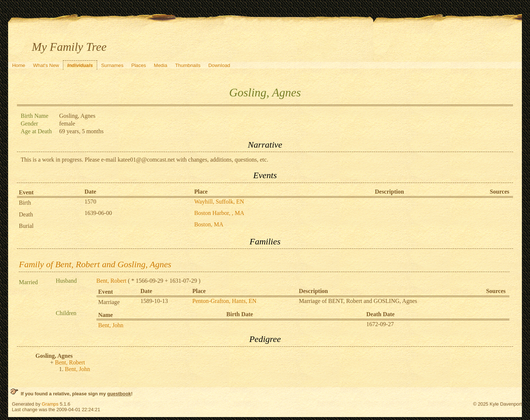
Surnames (112, 65)
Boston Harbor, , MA (219, 213)
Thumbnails (188, 65)
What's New (46, 65)
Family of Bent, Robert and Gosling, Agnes (95, 264)
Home (19, 65)
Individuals (80, 65)
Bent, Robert (112, 281)
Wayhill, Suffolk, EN (219, 202)
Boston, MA (209, 224)
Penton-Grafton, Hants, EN (225, 301)
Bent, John (111, 325)
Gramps (50, 404)
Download (219, 65)
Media (160, 65)
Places (139, 65)
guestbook (119, 394)
